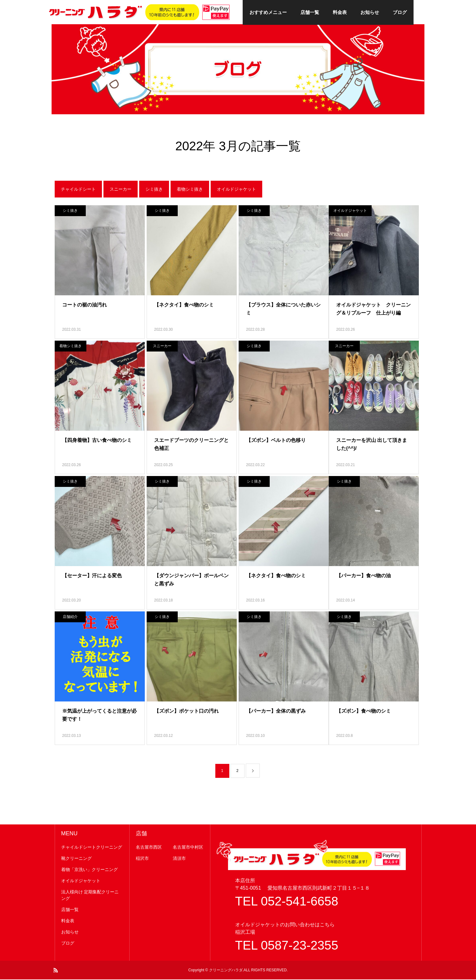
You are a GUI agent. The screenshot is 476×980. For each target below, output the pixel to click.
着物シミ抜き (190, 190)
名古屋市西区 (149, 848)
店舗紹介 (70, 617)
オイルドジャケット (236, 190)
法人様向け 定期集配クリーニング (90, 896)
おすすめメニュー (268, 12)
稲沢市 (142, 859)
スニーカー (121, 190)
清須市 (179, 859)
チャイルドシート (78, 190)
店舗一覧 (310, 12)
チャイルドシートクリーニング (92, 848)
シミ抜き (154, 190)
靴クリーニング (76, 859)
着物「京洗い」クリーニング (89, 870)
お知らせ (370, 12)
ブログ (400, 12)
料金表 (340, 12)
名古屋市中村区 (188, 848)
